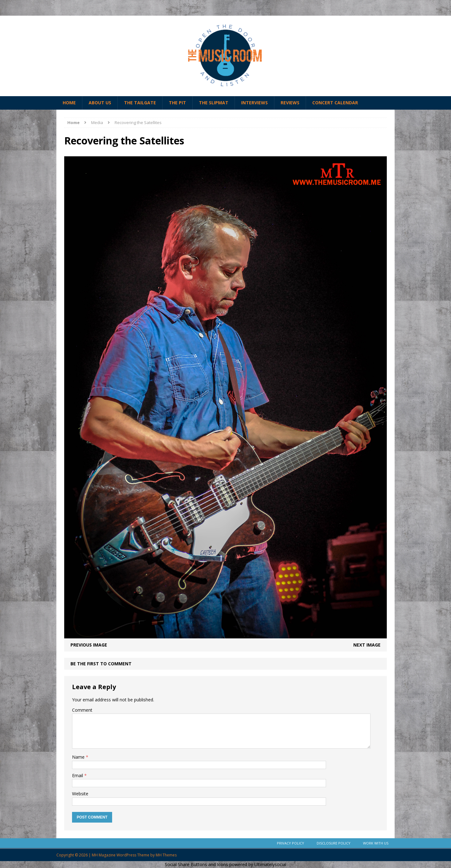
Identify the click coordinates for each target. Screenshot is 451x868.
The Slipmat (214, 103)
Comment (82, 710)
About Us (100, 103)
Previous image (89, 645)
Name (79, 757)
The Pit (177, 103)
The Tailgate (140, 103)
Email (78, 775)
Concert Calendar (335, 103)
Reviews (290, 103)
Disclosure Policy (334, 843)
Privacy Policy (290, 843)
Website (80, 794)
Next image (367, 645)
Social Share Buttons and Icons (196, 864)
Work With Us (376, 843)
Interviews (254, 103)
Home (69, 103)
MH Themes (166, 855)
